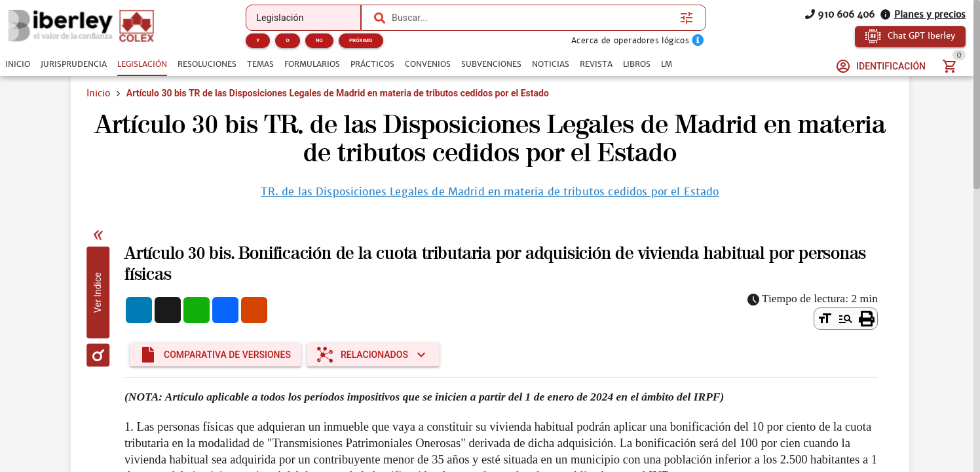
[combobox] (533, 18)
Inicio (98, 93)
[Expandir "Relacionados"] (373, 355)
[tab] (18, 64)
